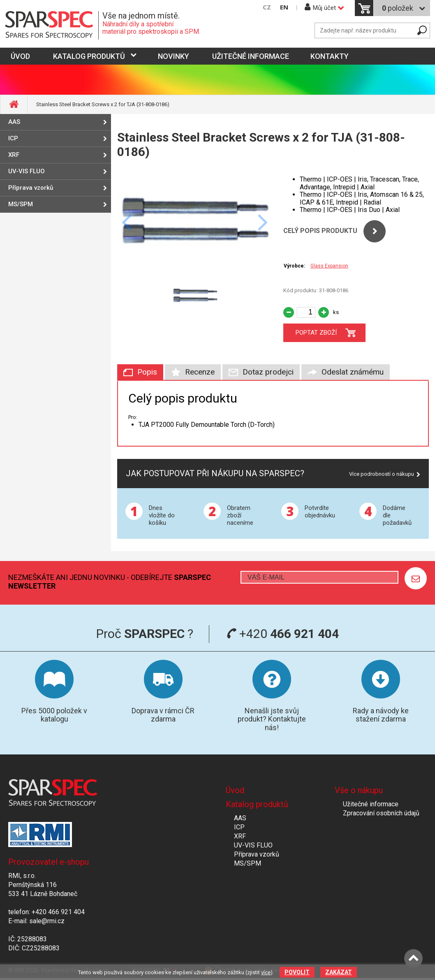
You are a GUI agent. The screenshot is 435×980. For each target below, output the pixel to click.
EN (284, 7)
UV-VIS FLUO (27, 171)
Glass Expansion (329, 266)
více (266, 972)
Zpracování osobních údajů (381, 813)
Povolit (297, 972)
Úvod (235, 790)
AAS (14, 122)
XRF (14, 155)
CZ (267, 7)
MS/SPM (21, 204)
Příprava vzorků (31, 188)
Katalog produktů (89, 56)
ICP (13, 138)
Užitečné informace (251, 56)
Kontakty (330, 56)
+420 (283, 634)
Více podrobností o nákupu (382, 474)
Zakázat (339, 972)
